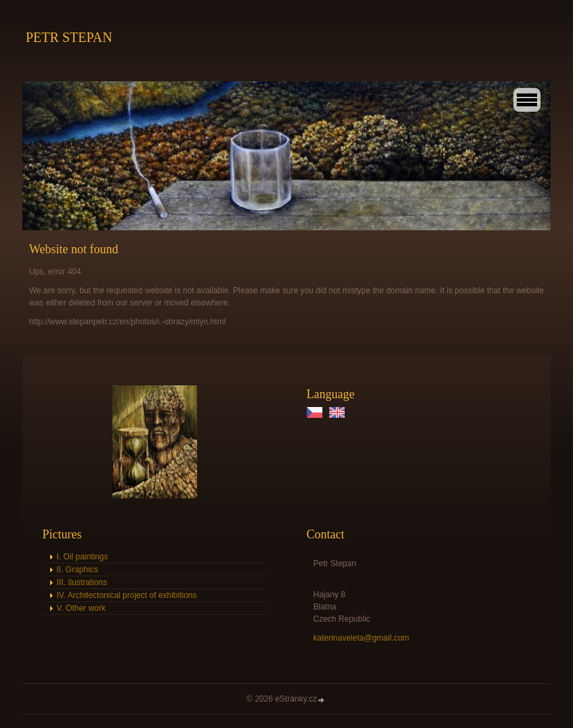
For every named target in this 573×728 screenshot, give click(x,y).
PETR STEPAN (69, 37)
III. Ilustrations (82, 582)
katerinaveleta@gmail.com (362, 638)
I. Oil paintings (83, 557)
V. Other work (81, 608)
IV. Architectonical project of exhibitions (127, 595)
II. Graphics (78, 570)
